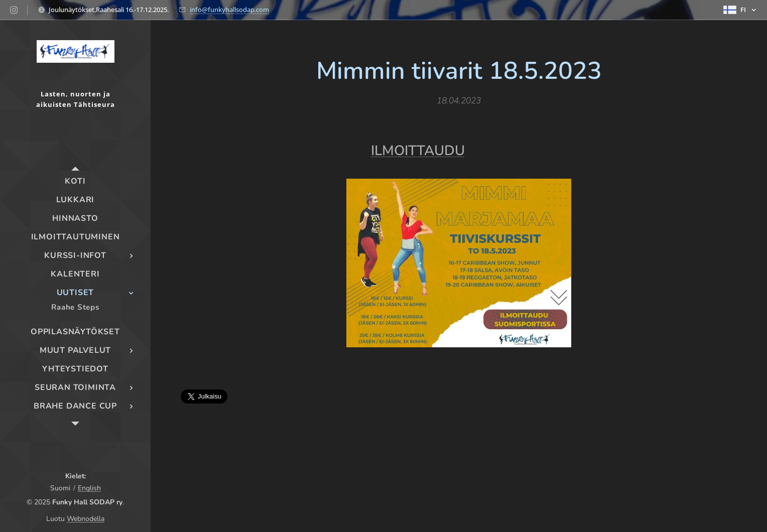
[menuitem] (75, 181)
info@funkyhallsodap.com (229, 10)
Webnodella (86, 519)
